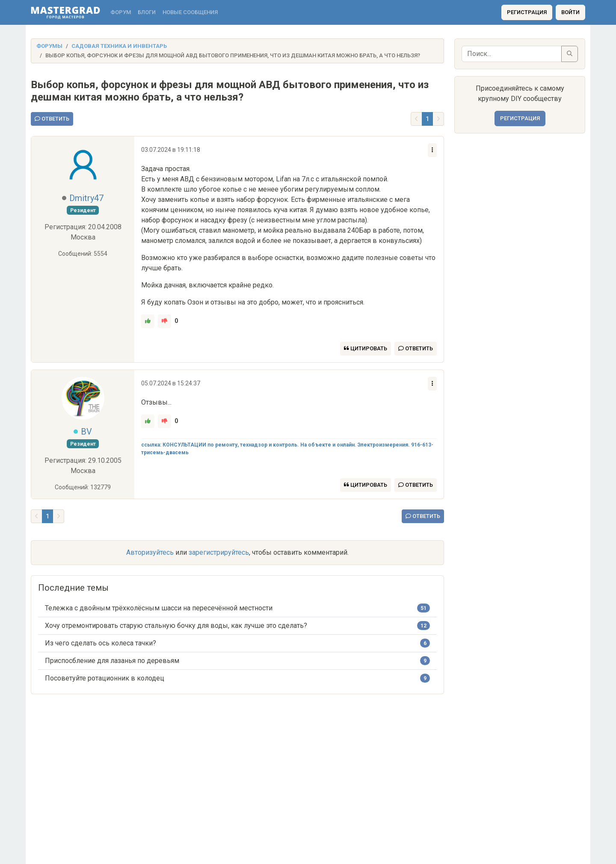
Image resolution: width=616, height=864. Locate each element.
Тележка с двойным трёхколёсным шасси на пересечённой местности (159, 608)
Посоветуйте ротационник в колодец (105, 678)
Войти (570, 12)
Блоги (147, 12)
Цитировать (366, 348)
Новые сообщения (190, 12)
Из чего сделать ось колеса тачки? (101, 643)
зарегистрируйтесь (219, 552)
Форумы (49, 46)
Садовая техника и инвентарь (119, 46)
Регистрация (527, 12)
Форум (121, 12)
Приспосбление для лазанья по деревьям (112, 661)
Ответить (52, 119)
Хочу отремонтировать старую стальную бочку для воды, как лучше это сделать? (176, 626)
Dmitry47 (86, 198)
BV (86, 432)
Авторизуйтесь (150, 552)
